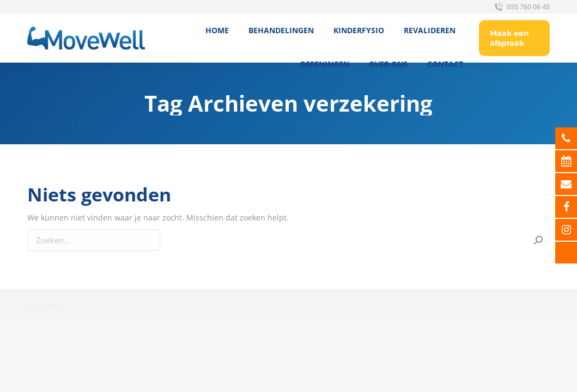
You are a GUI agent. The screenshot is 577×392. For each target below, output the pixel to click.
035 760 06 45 (521, 7)
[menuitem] (217, 30)
